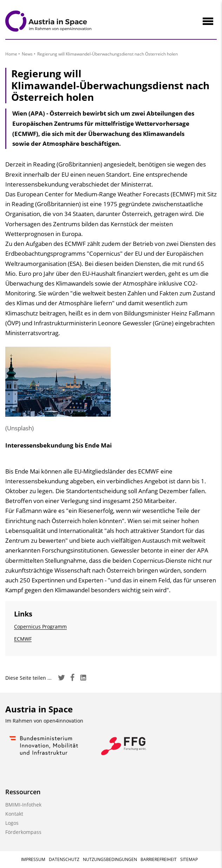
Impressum (33, 859)
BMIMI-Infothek (23, 805)
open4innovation (63, 721)
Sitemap (189, 859)
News (27, 54)
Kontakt (14, 814)
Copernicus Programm (40, 626)
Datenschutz (64, 859)
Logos (12, 823)
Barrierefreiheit (159, 859)
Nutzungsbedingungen (110, 859)
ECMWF (23, 639)
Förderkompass (23, 832)
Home (11, 54)
